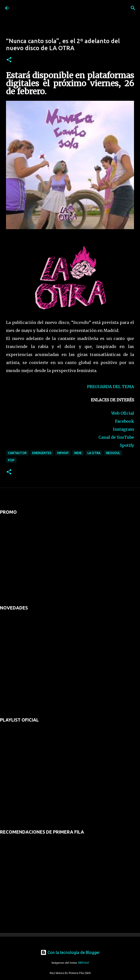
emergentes (42, 453)
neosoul (113, 453)
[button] (9, 60)
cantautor (17, 453)
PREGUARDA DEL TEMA (110, 387)
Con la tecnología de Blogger (70, 952)
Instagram (123, 429)
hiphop (63, 453)
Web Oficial (123, 413)
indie (78, 453)
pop (11, 460)
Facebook (124, 421)
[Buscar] (133, 8)
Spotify (127, 445)
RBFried (83, 963)
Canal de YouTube (116, 437)
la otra (94, 453)
